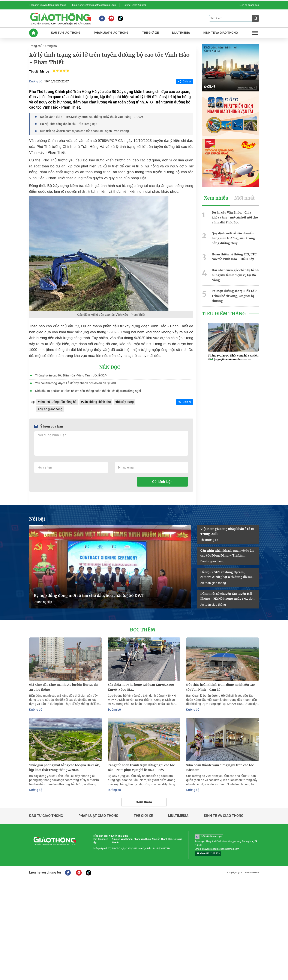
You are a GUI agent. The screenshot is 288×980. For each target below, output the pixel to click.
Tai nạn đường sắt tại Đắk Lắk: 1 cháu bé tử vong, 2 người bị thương (235, 296)
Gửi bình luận (162, 482)
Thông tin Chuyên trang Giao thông (48, 5)
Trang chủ (36, 46)
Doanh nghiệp (43, 602)
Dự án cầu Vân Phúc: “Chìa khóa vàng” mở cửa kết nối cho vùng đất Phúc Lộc (235, 217)
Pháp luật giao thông (98, 816)
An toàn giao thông (213, 583)
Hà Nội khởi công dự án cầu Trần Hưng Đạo (69, 124)
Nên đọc (110, 367)
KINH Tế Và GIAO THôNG (221, 33)
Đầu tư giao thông (212, 561)
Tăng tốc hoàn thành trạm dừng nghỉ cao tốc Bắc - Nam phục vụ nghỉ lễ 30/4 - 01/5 (141, 768)
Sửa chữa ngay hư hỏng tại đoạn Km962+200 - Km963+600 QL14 (142, 687)
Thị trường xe (209, 540)
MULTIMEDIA (181, 33)
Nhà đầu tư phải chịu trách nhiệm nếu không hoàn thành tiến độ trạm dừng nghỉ (88, 391)
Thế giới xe (143, 816)
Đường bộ (50, 46)
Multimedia (178, 816)
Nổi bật (37, 519)
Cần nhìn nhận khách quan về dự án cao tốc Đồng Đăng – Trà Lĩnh (227, 553)
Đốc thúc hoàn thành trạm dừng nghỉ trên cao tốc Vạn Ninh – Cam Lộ (220, 687)
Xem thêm (144, 802)
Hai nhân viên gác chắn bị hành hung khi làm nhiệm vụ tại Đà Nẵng (235, 275)
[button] (211, 360)
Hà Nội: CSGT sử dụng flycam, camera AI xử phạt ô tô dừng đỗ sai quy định (226, 575)
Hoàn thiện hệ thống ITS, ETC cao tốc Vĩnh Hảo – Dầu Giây (234, 257)
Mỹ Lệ (45, 71)
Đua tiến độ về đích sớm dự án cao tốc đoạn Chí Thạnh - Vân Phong (84, 131)
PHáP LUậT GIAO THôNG (111, 33)
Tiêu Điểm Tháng (224, 314)
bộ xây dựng (125, 402)
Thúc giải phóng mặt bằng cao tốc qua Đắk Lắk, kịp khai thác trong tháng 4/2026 (64, 768)
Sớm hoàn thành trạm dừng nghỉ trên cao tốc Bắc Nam (220, 768)
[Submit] (255, 18)
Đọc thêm (142, 630)
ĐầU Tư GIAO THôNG (66, 33)
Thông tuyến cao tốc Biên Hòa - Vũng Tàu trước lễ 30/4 (71, 375)
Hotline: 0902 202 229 (134, 5)
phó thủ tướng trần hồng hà (58, 402)
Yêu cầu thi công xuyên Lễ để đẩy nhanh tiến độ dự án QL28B (76, 383)
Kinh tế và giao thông (224, 816)
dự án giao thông (51, 409)
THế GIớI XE (150, 33)
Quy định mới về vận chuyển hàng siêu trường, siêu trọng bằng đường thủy (233, 238)
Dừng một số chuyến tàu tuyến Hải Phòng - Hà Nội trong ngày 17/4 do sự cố (226, 596)
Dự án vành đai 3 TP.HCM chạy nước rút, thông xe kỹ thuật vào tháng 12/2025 (92, 117)
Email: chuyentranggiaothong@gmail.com (94, 5)
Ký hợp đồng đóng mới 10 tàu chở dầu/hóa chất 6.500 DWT (89, 596)
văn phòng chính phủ (97, 402)
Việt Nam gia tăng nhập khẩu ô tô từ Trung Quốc (227, 531)
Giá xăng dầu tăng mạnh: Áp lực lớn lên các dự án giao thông (63, 687)
